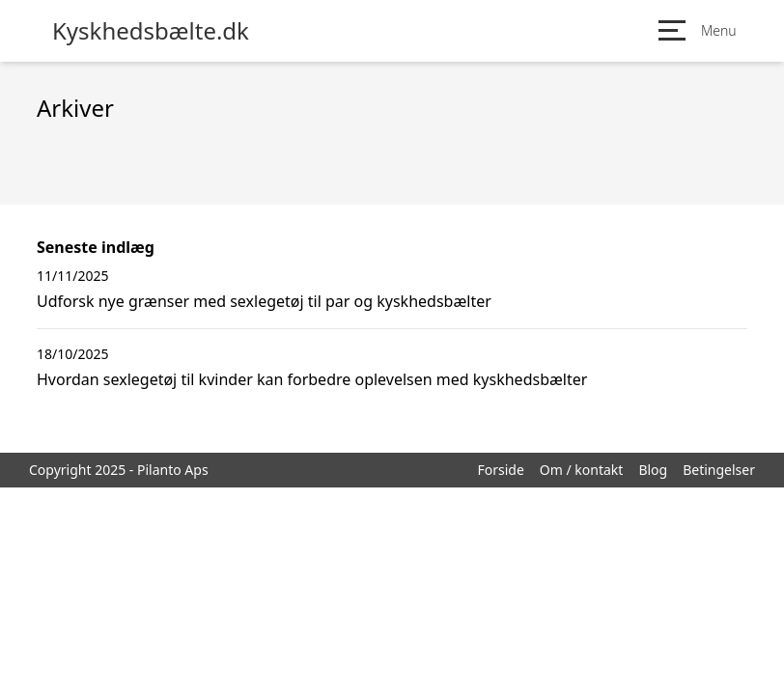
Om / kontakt (582, 470)
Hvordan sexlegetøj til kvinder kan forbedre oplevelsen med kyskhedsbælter (312, 379)
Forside (500, 470)
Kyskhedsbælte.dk (151, 31)
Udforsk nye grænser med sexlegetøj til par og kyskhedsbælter (264, 301)
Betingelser (719, 470)
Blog (653, 470)
